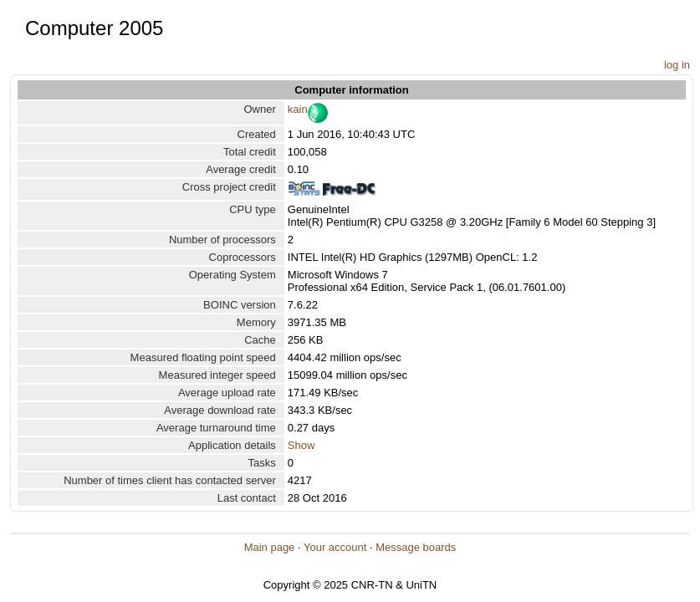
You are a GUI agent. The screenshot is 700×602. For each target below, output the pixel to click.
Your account (335, 547)
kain (298, 109)
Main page (270, 547)
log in (677, 65)
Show (301, 445)
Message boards (416, 547)
